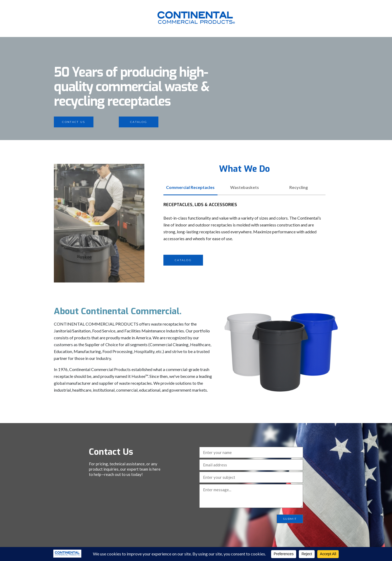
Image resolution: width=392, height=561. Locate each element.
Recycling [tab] (299, 187)
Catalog (139, 122)
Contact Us (74, 122)
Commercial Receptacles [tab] (190, 187)
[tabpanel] (244, 233)
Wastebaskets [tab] (245, 187)
